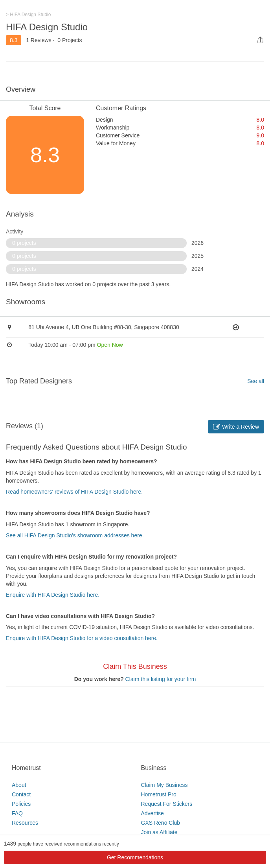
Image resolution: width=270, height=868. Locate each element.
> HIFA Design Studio (28, 15)
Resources (25, 823)
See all (256, 381)
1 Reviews (39, 40)
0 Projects (70, 40)
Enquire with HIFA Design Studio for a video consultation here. (82, 638)
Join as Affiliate (159, 832)
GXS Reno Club (161, 823)
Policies (21, 804)
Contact (21, 794)
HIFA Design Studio (47, 27)
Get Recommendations (135, 857)
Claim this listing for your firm (161, 679)
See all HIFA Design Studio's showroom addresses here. (75, 535)
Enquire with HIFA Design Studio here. (53, 595)
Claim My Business (164, 785)
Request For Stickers (167, 804)
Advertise (152, 813)
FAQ (17, 813)
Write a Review (236, 427)
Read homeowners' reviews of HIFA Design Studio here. (74, 492)
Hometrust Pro (159, 794)
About (19, 785)
